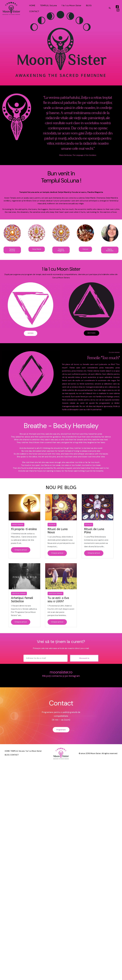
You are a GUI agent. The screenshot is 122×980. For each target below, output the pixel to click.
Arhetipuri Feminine (19, 595)
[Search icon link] (110, 8)
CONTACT (99, 8)
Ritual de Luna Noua (58, 532)
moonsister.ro (61, 673)
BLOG (87, 8)
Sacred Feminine (18, 525)
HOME (32, 8)
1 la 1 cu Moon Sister (70, 8)
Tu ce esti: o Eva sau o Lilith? (58, 601)
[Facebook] (117, 7)
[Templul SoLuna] (11, 8)
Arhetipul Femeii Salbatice (22, 601)
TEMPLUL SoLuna (48, 8)
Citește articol (21, 551)
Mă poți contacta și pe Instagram (61, 677)
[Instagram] (118, 10)
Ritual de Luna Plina (94, 532)
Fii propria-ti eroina (24, 530)
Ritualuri (52, 525)
